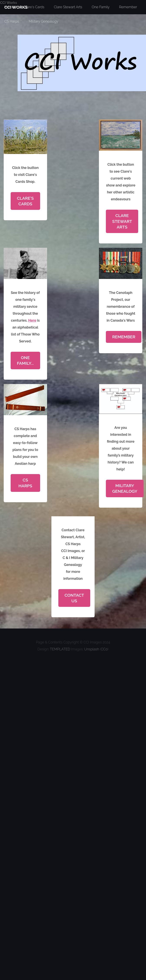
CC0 (104, 649)
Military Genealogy (43, 21)
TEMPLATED (60, 649)
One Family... (25, 360)
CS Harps (12, 21)
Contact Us (74, 598)
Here (32, 320)
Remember (124, 337)
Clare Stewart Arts (122, 221)
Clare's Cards (25, 201)
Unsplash (92, 649)
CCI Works (8, 3)
